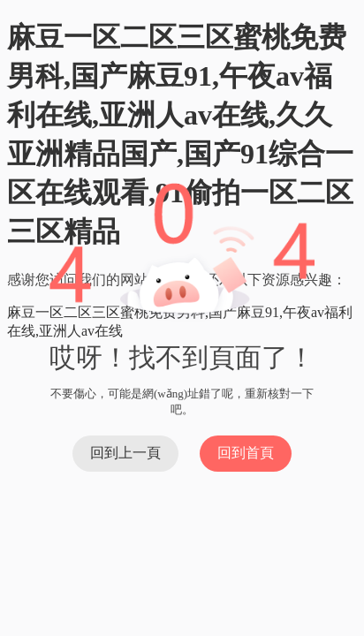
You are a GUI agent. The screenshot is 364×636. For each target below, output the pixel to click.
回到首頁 (246, 453)
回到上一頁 (125, 453)
